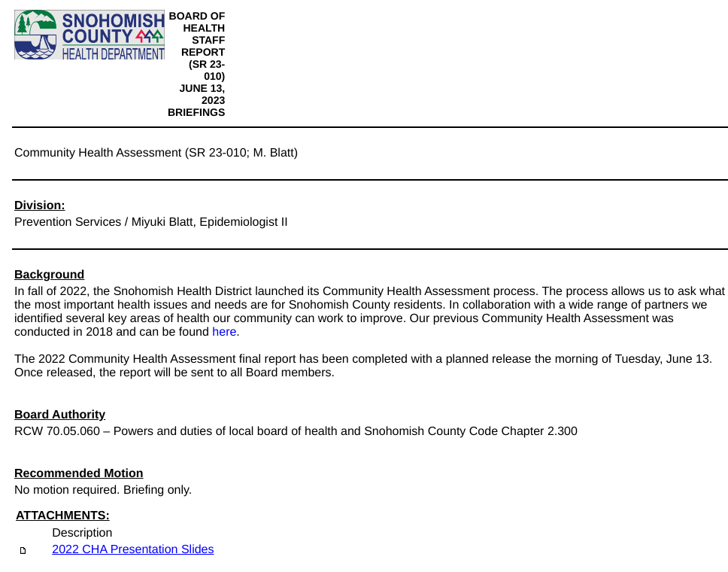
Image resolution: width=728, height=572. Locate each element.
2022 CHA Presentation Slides (133, 550)
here (224, 332)
